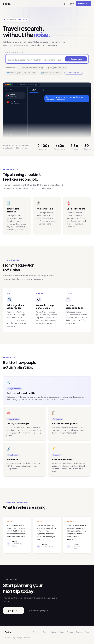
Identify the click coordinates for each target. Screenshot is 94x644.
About (62, 632)
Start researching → (76, 59)
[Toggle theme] (65, 4)
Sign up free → (13, 610)
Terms (87, 632)
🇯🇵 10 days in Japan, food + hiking (31, 68)
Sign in (71, 4)
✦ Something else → (74, 73)
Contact (70, 632)
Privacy (79, 632)
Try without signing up (38, 610)
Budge (7, 4)
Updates (53, 632)
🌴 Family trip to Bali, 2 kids (57, 68)
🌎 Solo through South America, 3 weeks (22, 73)
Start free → (83, 4)
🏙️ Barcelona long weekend (51, 73)
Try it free (37, 632)
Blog (45, 632)
